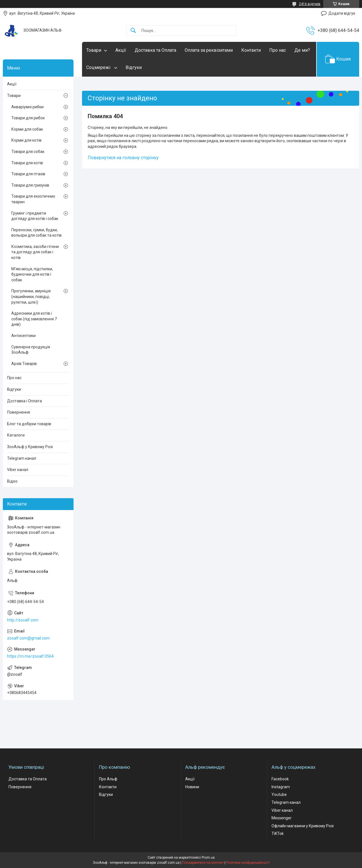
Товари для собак (28, 152)
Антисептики (23, 336)
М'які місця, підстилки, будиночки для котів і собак (32, 274)
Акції (121, 50)
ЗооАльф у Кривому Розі (30, 447)
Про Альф (108, 779)
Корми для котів (26, 140)
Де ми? (302, 50)
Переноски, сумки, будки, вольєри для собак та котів (36, 233)
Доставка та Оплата (155, 50)
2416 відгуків (310, 4)
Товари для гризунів (30, 185)
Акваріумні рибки (27, 107)
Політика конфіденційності (248, 863)
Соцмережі (99, 67)
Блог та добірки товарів (29, 424)
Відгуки (134, 67)
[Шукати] (133, 31)
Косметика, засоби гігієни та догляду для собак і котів (35, 252)
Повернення (19, 412)
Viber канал (18, 470)
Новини (192, 787)
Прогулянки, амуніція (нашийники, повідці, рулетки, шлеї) (31, 296)
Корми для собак (27, 129)
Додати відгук (342, 13)
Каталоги (16, 435)
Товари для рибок (28, 118)
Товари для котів (27, 163)
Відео (12, 481)
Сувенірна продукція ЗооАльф (31, 350)
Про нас (278, 50)
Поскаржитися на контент (203, 863)
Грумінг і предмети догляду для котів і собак (35, 216)
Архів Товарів (24, 364)
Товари (94, 50)
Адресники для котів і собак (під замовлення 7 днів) (34, 319)
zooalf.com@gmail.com (28, 638)
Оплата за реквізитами (209, 50)
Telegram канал (22, 458)
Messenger (282, 818)
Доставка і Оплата (24, 401)
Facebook (280, 779)
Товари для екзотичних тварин (33, 199)
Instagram (281, 787)
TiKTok (278, 834)
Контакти (251, 50)
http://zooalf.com (23, 620)
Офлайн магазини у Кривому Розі (303, 826)
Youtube (279, 794)
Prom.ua (208, 858)
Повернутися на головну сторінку (123, 158)
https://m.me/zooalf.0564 (30, 656)
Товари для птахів (28, 174)
